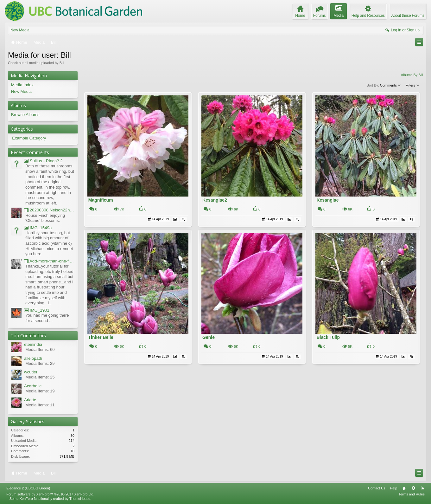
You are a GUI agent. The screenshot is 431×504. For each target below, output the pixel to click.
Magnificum (101, 200)
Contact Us (377, 488)
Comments (391, 85)
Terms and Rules (412, 494)
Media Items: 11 (40, 405)
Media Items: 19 (40, 391)
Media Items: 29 (40, 363)
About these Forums (408, 16)
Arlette (30, 400)
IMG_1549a (38, 228)
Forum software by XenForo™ (50, 494)
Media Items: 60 (40, 349)
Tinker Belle (101, 337)
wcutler (31, 372)
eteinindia (33, 344)
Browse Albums (25, 115)
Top (413, 488)
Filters (413, 85)
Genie (209, 337)
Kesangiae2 (215, 200)
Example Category (29, 138)
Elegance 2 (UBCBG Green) (28, 488)
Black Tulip (328, 337)
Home (404, 488)
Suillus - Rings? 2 (43, 161)
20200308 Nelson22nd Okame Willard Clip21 (49, 210)
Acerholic (33, 386)
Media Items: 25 (40, 377)
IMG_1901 (37, 310)
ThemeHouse (80, 499)
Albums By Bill (412, 75)
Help (393, 488)
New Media (20, 30)
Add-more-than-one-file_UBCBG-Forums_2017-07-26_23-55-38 (49, 261)
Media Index (22, 85)
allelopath (33, 358)
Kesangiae (327, 200)
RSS (422, 488)
